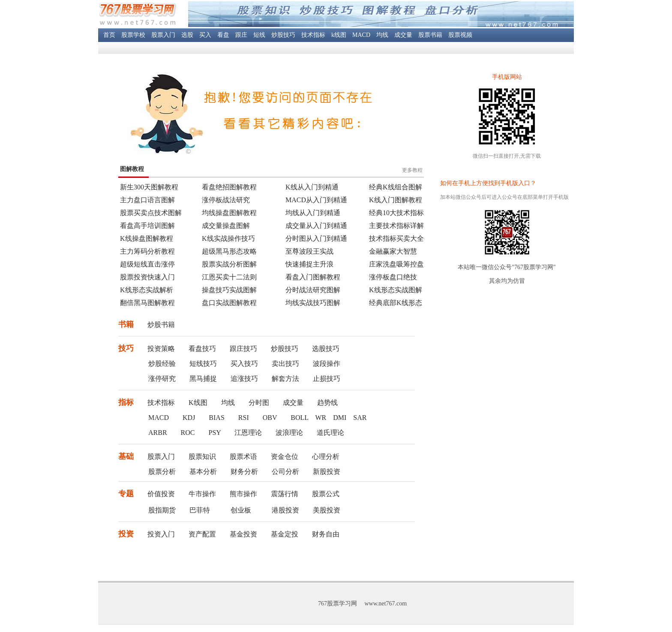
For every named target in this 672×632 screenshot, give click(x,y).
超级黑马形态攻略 (229, 251)
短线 (259, 35)
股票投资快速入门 (147, 277)
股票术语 (243, 457)
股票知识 (202, 457)
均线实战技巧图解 (313, 303)
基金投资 (243, 534)
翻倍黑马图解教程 (147, 303)
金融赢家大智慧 (393, 251)
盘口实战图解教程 (229, 303)
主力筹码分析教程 (147, 251)
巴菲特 (200, 510)
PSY (214, 433)
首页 (109, 35)
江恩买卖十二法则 (229, 277)
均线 (382, 35)
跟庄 (241, 35)
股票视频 (460, 35)
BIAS (216, 418)
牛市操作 (202, 494)
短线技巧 (203, 364)
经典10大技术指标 (396, 213)
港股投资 (285, 510)
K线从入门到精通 (312, 187)
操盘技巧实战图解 (229, 290)
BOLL (299, 418)
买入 (205, 35)
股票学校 (133, 35)
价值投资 (161, 494)
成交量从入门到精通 (316, 226)
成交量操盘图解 (226, 226)
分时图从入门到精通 (316, 238)
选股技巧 (326, 349)
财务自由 (326, 534)
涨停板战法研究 (226, 200)
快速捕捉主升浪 (309, 264)
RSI (244, 418)
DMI (340, 418)
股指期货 (162, 510)
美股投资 (327, 510)
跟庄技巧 (243, 349)
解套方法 (285, 379)
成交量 (403, 35)
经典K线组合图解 (396, 187)
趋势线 (327, 403)
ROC (188, 433)
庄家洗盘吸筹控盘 (396, 264)
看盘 (223, 35)
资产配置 (202, 534)
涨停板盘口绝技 (393, 277)
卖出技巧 (285, 364)
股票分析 (162, 472)
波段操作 (327, 364)
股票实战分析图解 (229, 264)
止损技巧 (327, 379)
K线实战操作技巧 (228, 238)
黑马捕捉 (203, 379)
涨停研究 (162, 379)
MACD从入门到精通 (316, 200)
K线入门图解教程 (396, 200)
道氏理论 (330, 433)
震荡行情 (285, 494)
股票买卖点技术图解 (151, 213)
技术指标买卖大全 (396, 238)
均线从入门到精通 (313, 213)
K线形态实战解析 (147, 290)
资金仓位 (285, 457)
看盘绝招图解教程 (229, 187)
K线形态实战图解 (396, 290)
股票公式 (326, 494)
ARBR (158, 433)
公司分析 (285, 472)
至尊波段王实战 (309, 251)
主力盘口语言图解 (147, 200)
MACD (361, 35)
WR (321, 418)
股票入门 (163, 35)
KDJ (189, 418)
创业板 (241, 510)
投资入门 (161, 534)
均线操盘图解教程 (229, 213)
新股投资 (327, 472)
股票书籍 (430, 35)
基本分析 (203, 472)
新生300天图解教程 (149, 187)
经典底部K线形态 (396, 303)
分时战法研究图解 (313, 290)
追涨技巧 (244, 379)
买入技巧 (244, 364)
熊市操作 (243, 494)
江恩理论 (248, 433)
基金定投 (285, 534)
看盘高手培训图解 (147, 226)
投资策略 (161, 349)
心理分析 (326, 457)
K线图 (198, 403)
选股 (187, 35)
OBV (270, 418)
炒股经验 (162, 364)
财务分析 (244, 472)
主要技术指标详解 (396, 226)
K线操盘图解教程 (147, 238)
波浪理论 (289, 433)
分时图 (259, 403)
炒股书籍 (161, 325)
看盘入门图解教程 (313, 277)
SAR (360, 418)
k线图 (339, 35)
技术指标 (313, 35)
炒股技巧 (283, 35)
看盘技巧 (202, 349)
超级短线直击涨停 (147, 264)
